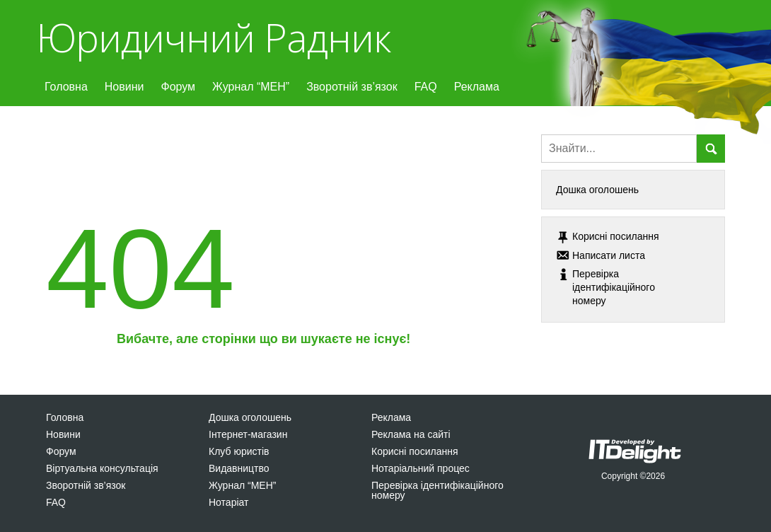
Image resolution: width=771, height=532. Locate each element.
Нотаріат (228, 502)
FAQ (426, 87)
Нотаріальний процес (421, 468)
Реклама (477, 87)
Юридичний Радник (213, 37)
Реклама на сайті (411, 434)
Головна (66, 87)
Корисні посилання (415, 451)
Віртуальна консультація (102, 468)
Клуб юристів (239, 451)
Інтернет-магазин (248, 434)
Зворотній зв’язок (352, 87)
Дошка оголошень (597, 190)
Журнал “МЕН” (251, 87)
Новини (124, 87)
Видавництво (239, 468)
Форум (178, 87)
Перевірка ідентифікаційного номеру (437, 490)
